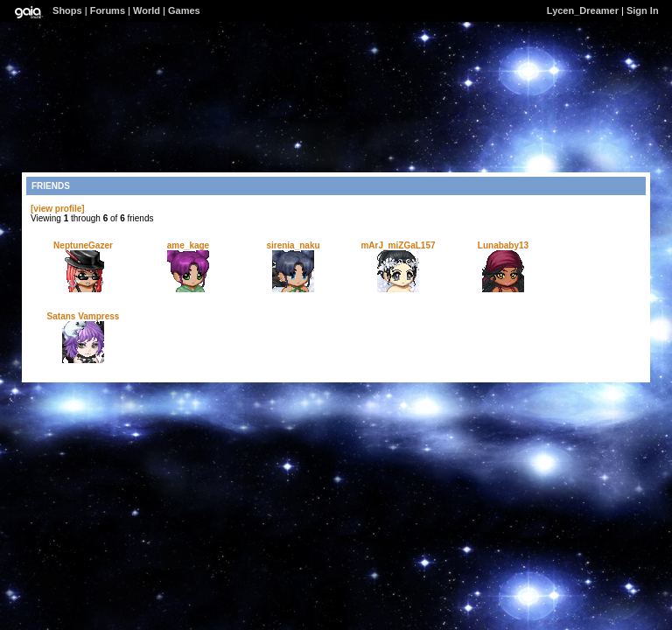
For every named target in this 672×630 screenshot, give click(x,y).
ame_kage (188, 245)
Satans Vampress (84, 316)
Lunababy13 (503, 245)
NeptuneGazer (83, 245)
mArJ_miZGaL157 (398, 245)
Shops (67, 10)
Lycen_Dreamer (583, 10)
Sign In (643, 10)
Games (184, 10)
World (147, 10)
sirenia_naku (293, 245)
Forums (108, 10)
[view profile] (58, 209)
